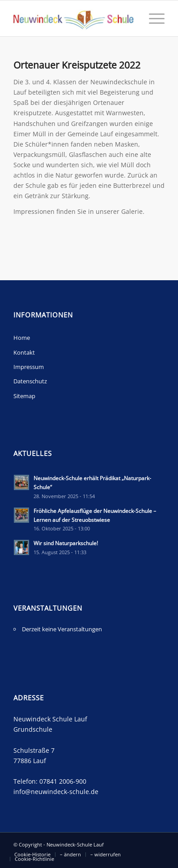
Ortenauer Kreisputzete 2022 (77, 65)
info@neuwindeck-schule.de (56, 792)
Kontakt (24, 352)
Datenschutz (30, 381)
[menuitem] (32, 855)
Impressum (29, 367)
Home (22, 338)
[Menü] (152, 18)
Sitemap (24, 396)
